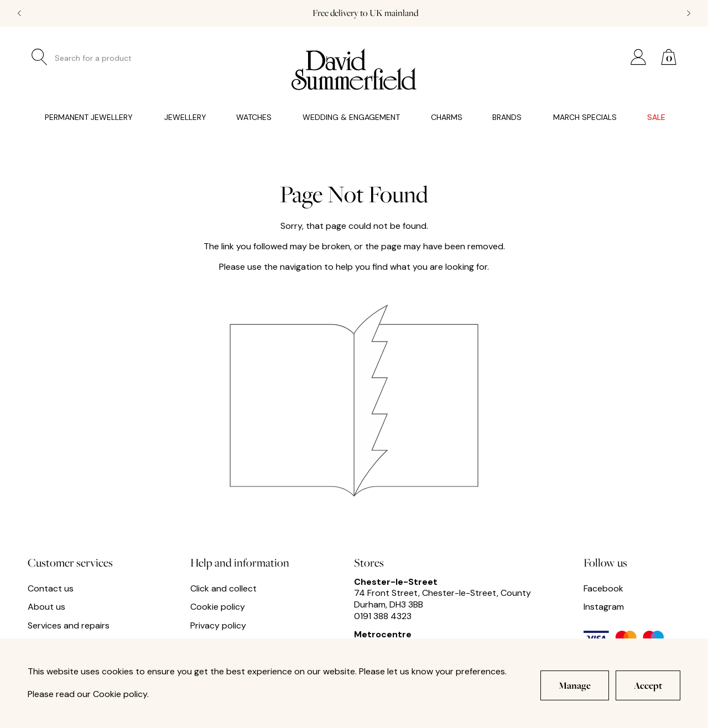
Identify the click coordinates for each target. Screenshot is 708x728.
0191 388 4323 (383, 616)
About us (46, 607)
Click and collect (223, 589)
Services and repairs (69, 626)
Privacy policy (218, 626)
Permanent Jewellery (89, 117)
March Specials (585, 117)
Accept (648, 685)
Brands (507, 117)
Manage (575, 685)
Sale (656, 117)
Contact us (51, 589)
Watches (254, 117)
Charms (447, 117)
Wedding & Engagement (351, 117)
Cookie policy (218, 607)
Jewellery (185, 117)
